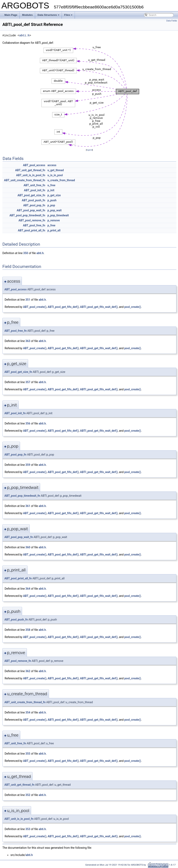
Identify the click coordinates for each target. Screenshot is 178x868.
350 (26, 253)
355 (28, 754)
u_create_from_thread (61, 180)
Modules (27, 15)
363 (28, 341)
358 (28, 630)
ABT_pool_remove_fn (32, 220)
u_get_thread (56, 170)
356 (28, 423)
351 (28, 300)
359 (28, 465)
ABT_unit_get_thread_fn (30, 170)
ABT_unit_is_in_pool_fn (31, 175)
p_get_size (54, 195)
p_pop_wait (55, 210)
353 (28, 829)
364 (28, 589)
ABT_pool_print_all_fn (32, 230)
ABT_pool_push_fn (34, 200)
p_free (51, 225)
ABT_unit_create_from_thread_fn (25, 180)
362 (28, 671)
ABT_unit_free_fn (34, 185)
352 (28, 795)
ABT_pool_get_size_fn (31, 195)
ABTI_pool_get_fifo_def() (63, 307)
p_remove (54, 220)
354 (28, 712)
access (52, 165)
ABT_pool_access (34, 165)
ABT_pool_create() (35, 307)
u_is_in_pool (55, 175)
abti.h (24, 35)
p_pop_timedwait (58, 215)
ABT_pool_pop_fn (34, 205)
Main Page (11, 15)
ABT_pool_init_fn (35, 190)
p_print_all (54, 230)
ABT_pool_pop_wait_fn (31, 210)
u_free (51, 185)
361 (28, 506)
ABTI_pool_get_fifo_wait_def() (99, 307)
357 (28, 382)
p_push (52, 200)
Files (68, 15)
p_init (51, 190)
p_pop (51, 205)
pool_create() (133, 307)
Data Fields (172, 21)
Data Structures (48, 15)
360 (28, 547)
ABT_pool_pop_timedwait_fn (27, 215)
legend (89, 150)
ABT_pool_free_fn (34, 225)
